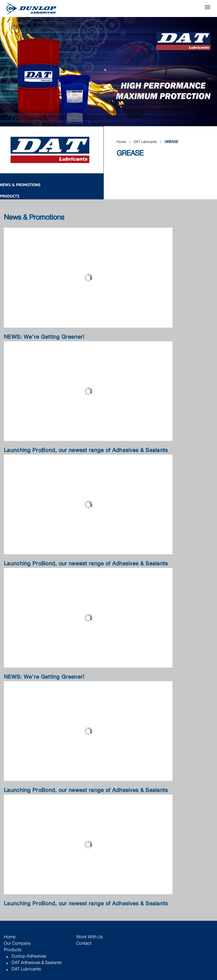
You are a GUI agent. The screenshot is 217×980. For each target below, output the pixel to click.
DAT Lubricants (146, 142)
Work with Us (89, 937)
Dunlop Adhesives (29, 956)
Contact (84, 943)
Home (121, 142)
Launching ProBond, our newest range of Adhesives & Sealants (86, 450)
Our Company (17, 943)
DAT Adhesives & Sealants (37, 962)
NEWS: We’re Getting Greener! (44, 337)
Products (10, 196)
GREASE (171, 142)
